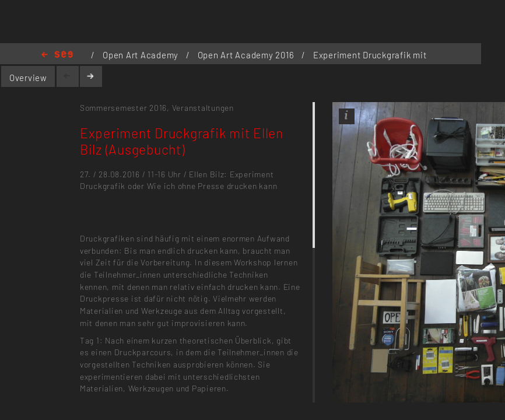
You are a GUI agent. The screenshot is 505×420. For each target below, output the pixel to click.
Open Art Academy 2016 (247, 55)
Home (57, 55)
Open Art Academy (142, 55)
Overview (28, 78)
